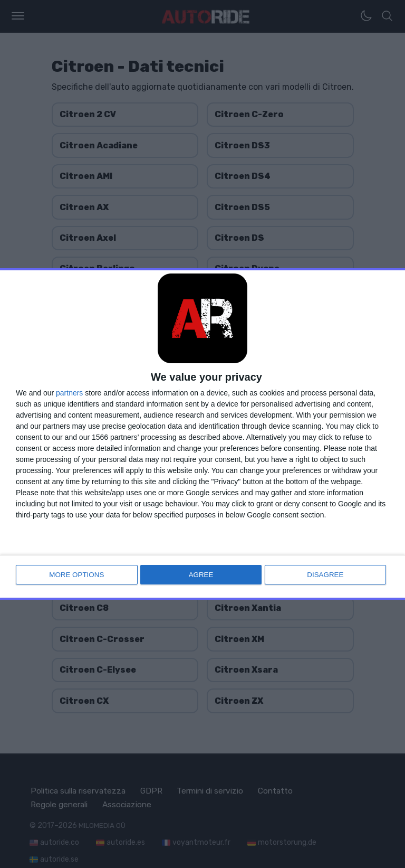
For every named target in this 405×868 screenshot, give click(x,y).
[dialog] (202, 434)
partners (69, 394)
